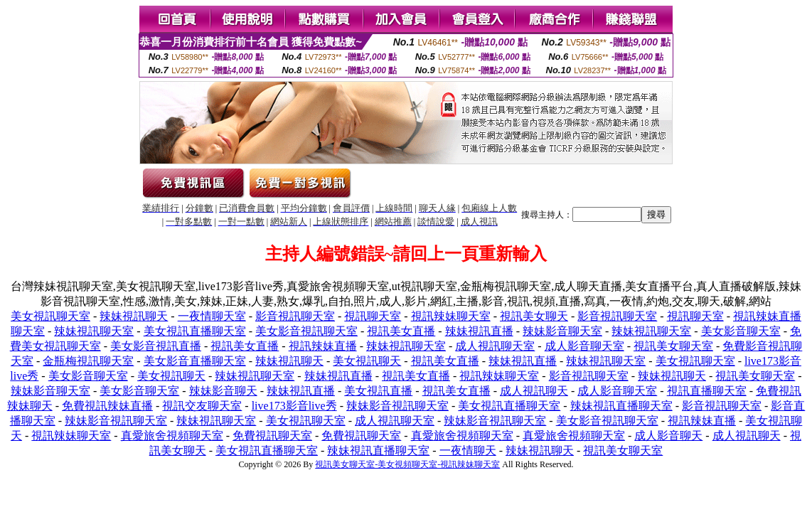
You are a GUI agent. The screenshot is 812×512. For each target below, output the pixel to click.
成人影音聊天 (668, 436)
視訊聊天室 (373, 316)
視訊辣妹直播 (323, 346)
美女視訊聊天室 (50, 316)
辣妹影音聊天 (223, 391)
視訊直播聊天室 (707, 391)
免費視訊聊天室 (272, 436)
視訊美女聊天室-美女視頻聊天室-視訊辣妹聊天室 (407, 464)
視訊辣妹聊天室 (451, 316)
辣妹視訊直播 (479, 331)
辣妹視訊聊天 (134, 316)
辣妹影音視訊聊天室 (397, 406)
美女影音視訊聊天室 (306, 331)
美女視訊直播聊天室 (195, 331)
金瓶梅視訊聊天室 (88, 361)
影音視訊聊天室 (295, 316)
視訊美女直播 (401, 331)
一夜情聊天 (468, 450)
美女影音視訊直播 (156, 346)
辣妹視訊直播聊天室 (621, 406)
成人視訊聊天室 (495, 346)
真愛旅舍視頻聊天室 (172, 436)
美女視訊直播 (378, 391)
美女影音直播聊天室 (195, 361)
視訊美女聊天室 (673, 346)
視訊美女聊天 (534, 316)
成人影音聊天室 (584, 346)
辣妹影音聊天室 (562, 331)
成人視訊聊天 (534, 391)
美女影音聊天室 (741, 331)
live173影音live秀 (294, 406)
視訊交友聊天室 (202, 406)
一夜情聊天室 (212, 316)
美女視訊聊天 (367, 361)
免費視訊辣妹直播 (107, 406)
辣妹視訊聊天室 (94, 331)
